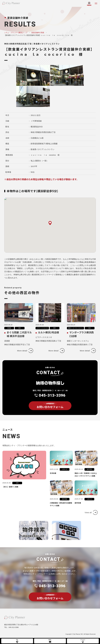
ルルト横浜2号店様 (48, 336)
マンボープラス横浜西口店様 (82, 338)
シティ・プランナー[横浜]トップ (16, 33)
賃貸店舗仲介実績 (38, 33)
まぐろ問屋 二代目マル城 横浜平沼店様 (19, 338)
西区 (20, 332)
